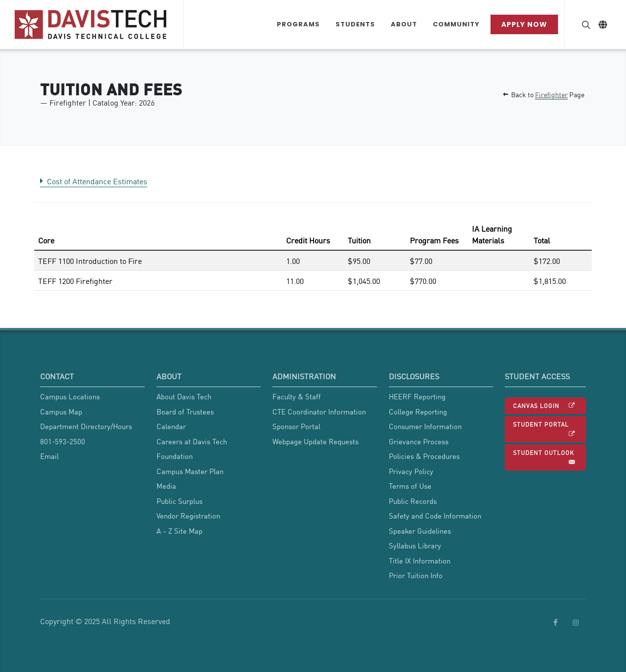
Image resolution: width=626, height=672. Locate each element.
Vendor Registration (188, 516)
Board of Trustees (185, 412)
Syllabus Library (415, 545)
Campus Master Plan (190, 471)
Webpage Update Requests (315, 441)
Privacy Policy (411, 471)
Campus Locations (70, 396)
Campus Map (61, 412)
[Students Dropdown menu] (355, 24)
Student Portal (544, 429)
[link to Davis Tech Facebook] (556, 623)
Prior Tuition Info (416, 575)
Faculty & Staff (297, 396)
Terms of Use (410, 486)
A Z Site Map (179, 531)
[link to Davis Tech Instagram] (576, 623)
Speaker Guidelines (420, 531)
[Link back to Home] (92, 24)
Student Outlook (544, 458)
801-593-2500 (63, 441)
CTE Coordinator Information (319, 412)
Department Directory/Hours (86, 426)
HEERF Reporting (417, 396)
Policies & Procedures (424, 456)
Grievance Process (419, 441)
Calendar (171, 426)
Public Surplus (179, 501)
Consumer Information (425, 426)
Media (166, 486)
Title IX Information (420, 561)
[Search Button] (585, 24)
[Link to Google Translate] (603, 24)
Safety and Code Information (435, 516)
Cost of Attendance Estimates (94, 181)
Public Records (413, 501)
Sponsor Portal (296, 426)
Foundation (175, 456)
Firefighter (551, 94)
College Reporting (418, 412)
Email (49, 456)
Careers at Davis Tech (192, 441)
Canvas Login (544, 406)
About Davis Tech (184, 396)
